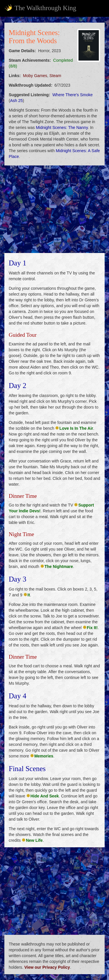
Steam (55, 76)
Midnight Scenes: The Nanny (62, 127)
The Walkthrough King (40, 8)
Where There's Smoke (73, 95)
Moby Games (35, 76)
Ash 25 (17, 101)
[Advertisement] (54, 209)
